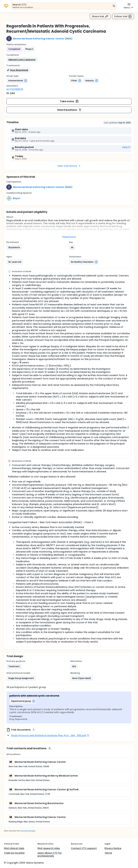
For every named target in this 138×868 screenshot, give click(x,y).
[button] (22, 60)
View (126, 147)
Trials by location (14, 853)
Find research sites (49, 848)
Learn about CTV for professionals (50, 854)
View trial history (69, 166)
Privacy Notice (113, 848)
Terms (108, 853)
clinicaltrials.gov (28, 831)
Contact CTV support (84, 848)
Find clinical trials (14, 848)
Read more (69, 237)
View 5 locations (69, 110)
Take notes (69, 101)
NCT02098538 (15, 89)
